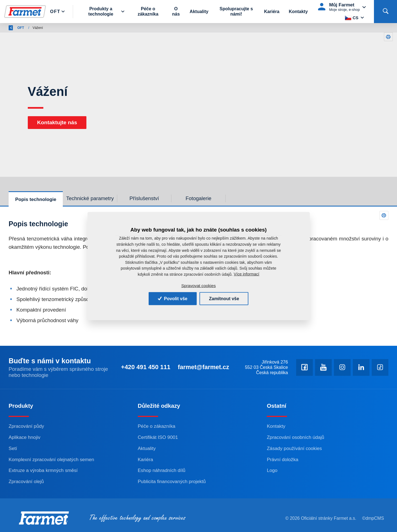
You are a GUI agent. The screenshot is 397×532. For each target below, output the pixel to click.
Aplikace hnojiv (24, 437)
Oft (55, 12)
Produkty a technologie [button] (101, 11)
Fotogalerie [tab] (198, 198)
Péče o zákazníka (148, 11)
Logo (272, 470)
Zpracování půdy (26, 426)
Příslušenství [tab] (144, 198)
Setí (13, 448)
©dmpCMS (373, 518)
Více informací (246, 274)
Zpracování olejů (26, 481)
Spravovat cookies (198, 286)
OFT (54, 28)
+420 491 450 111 (145, 367)
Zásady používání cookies (294, 448)
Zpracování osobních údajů (295, 437)
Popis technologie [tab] (36, 199)
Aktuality (199, 12)
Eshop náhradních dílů (162, 470)
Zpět (15, 28)
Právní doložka (282, 459)
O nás (176, 11)
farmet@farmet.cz (203, 367)
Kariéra (272, 12)
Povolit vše (173, 298)
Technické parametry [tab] (90, 198)
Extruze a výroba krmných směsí (43, 470)
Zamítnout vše (224, 298)
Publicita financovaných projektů (172, 481)
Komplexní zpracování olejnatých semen (51, 459)
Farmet (37, 28)
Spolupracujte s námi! (236, 11)
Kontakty (298, 12)
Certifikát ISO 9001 (158, 437)
